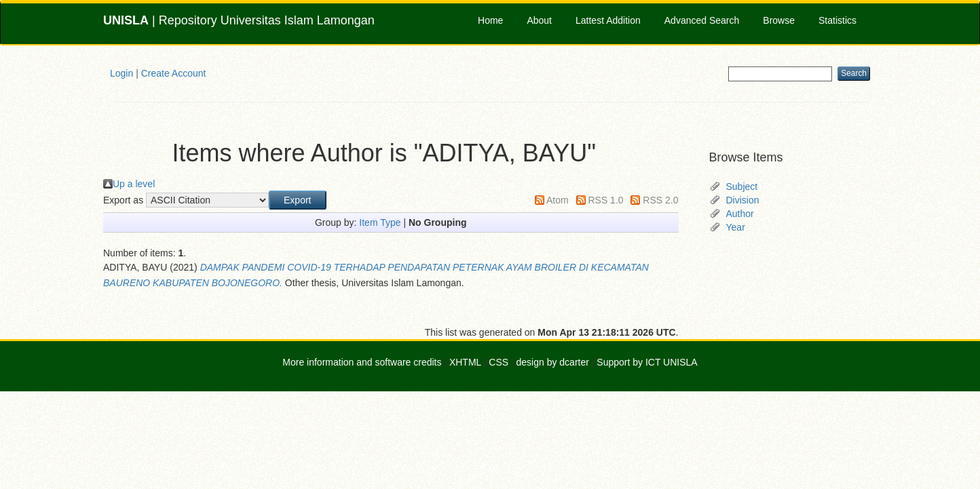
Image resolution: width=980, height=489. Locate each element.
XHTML (465, 362)
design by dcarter (553, 362)
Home (490, 20)
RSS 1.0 (605, 200)
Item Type (380, 222)
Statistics (837, 20)
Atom (558, 200)
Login (121, 73)
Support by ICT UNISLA (647, 362)
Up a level (134, 184)
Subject (742, 187)
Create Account (174, 73)
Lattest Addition (608, 20)
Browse (779, 20)
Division (743, 200)
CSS (498, 362)
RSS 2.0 (660, 200)
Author (740, 214)
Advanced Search (702, 20)
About (539, 20)
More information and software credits (362, 362)
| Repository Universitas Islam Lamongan (239, 20)
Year (736, 227)
